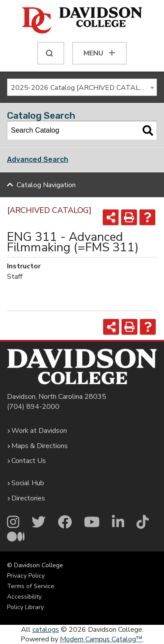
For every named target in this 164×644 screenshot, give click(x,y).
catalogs (46, 630)
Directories (28, 498)
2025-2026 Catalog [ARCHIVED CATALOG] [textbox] (81, 88)
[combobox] (82, 87)
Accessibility (24, 597)
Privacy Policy (26, 576)
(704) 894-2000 (33, 407)
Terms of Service (31, 586)
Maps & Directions (40, 446)
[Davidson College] (82, 21)
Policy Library (25, 607)
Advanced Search (38, 159)
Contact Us (29, 461)
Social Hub (28, 483)
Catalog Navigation (46, 185)
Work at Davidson (39, 431)
